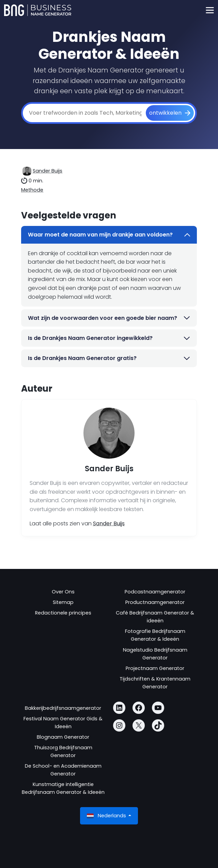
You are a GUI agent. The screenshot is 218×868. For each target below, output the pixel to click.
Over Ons (63, 592)
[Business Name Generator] (38, 10)
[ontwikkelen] (170, 113)
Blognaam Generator (63, 737)
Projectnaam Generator (155, 668)
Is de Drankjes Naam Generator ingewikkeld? (109, 338)
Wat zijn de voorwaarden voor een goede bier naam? (109, 318)
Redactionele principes (63, 613)
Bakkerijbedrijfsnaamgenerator (63, 708)
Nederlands (107, 816)
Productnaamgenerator (155, 602)
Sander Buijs (48, 171)
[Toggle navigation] (210, 10)
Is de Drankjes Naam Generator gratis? (109, 358)
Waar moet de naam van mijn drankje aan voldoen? (109, 235)
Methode (32, 190)
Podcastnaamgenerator (155, 592)
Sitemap (63, 602)
